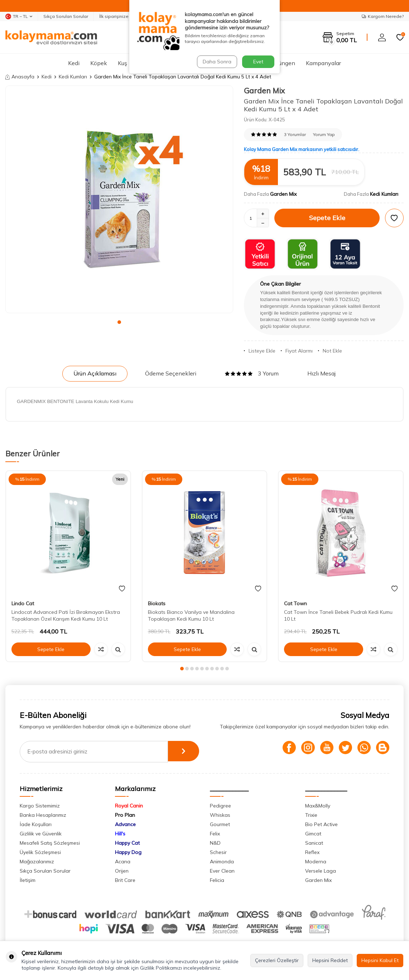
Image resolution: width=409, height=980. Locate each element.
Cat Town (295, 603)
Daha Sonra (217, 62)
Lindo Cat (23, 603)
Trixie (311, 815)
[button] (119, 322)
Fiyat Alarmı (297, 351)
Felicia (217, 880)
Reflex (312, 852)
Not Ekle (330, 351)
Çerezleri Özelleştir (277, 960)
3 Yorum (252, 373)
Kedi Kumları (73, 77)
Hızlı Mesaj (321, 373)
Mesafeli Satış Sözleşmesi (50, 843)
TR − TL (19, 16)
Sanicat (314, 843)
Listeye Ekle (260, 351)
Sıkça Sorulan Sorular (66, 16)
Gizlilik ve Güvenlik (41, 834)
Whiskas (220, 815)
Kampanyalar (323, 63)
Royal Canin (129, 806)
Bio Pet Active (321, 824)
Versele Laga (321, 871)
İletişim (28, 880)
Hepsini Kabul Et (380, 960)
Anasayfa (20, 77)
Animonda (222, 862)
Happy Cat (127, 843)
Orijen (122, 871)
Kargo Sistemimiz (40, 806)
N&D (215, 843)
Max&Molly (318, 806)
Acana (123, 862)
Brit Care (125, 880)
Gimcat (313, 834)
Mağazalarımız (37, 862)
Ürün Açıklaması (95, 373)
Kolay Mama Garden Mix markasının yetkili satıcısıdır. (302, 149)
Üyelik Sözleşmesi (40, 852)
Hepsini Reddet (330, 960)
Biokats (157, 603)
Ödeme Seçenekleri (171, 373)
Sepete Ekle (327, 218)
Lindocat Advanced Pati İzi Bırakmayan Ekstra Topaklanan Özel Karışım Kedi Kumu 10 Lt (66, 615)
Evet (258, 62)
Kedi (74, 63)
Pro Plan (125, 815)
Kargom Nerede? (383, 16)
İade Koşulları (36, 824)
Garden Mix (264, 91)
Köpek (99, 63)
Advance (125, 824)
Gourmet (220, 824)
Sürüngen (283, 63)
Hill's (120, 834)
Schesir (218, 852)
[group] (119, 199)
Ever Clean (222, 871)
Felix (215, 834)
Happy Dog (128, 852)
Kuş (122, 63)
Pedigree (220, 806)
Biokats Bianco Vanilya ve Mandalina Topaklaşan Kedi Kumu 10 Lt (191, 615)
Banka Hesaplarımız (43, 815)
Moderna (316, 862)
